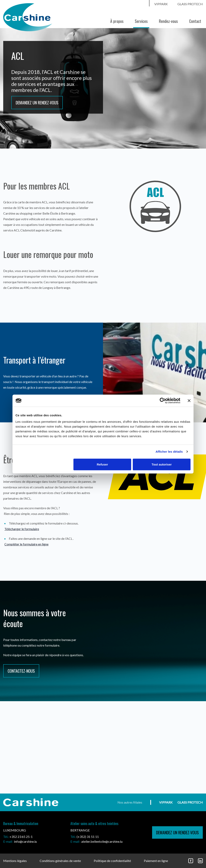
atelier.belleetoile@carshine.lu (102, 841)
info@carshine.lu (25, 841)
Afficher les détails (169, 452)
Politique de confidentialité (112, 861)
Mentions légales (15, 861)
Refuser (102, 464)
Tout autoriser (162, 464)
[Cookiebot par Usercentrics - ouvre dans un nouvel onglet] (163, 401)
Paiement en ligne (156, 861)
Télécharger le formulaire (22, 529)
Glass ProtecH (190, 4)
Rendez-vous (168, 21)
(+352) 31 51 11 (88, 837)
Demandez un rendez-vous (37, 103)
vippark (161, 4)
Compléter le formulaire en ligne (26, 544)
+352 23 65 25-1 (21, 837)
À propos (117, 21)
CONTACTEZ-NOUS (21, 671)
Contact (195, 21)
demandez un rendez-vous (177, 832)
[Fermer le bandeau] (189, 401)
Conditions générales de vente (60, 861)
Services (141, 21)
